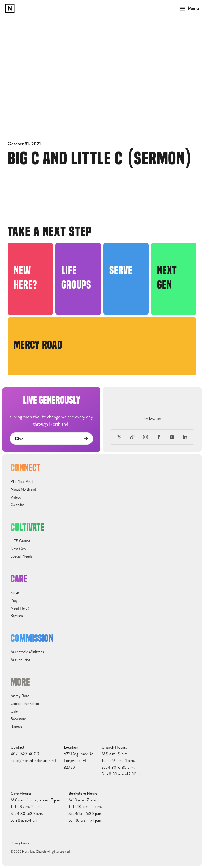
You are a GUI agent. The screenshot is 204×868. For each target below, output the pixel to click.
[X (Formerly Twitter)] (119, 437)
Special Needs (21, 556)
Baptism (17, 616)
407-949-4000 (25, 754)
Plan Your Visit (22, 482)
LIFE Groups (20, 541)
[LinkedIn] (185, 437)
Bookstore (18, 719)
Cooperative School (25, 704)
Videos (16, 497)
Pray (14, 600)
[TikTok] (133, 437)
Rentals (16, 727)
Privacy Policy (20, 843)
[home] (10, 8)
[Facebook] (159, 437)
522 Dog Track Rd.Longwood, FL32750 (79, 761)
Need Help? (20, 608)
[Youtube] (172, 437)
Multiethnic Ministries (27, 652)
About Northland (23, 489)
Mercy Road (20, 696)
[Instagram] (146, 437)
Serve (15, 593)
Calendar (17, 505)
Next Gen (18, 549)
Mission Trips (20, 660)
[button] (188, 8)
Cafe (14, 711)
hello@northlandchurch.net (34, 760)
